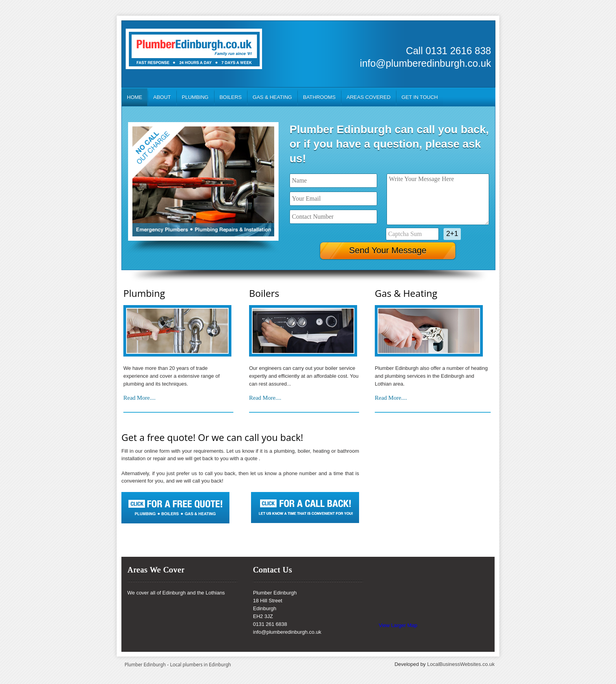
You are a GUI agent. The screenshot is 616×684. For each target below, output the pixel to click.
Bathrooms (319, 97)
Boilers (231, 97)
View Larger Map (398, 625)
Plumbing (195, 97)
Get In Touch (420, 97)
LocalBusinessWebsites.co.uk (461, 664)
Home (135, 97)
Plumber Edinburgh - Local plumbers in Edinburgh (178, 665)
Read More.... (139, 398)
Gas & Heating (272, 97)
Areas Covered (368, 97)
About (162, 97)
